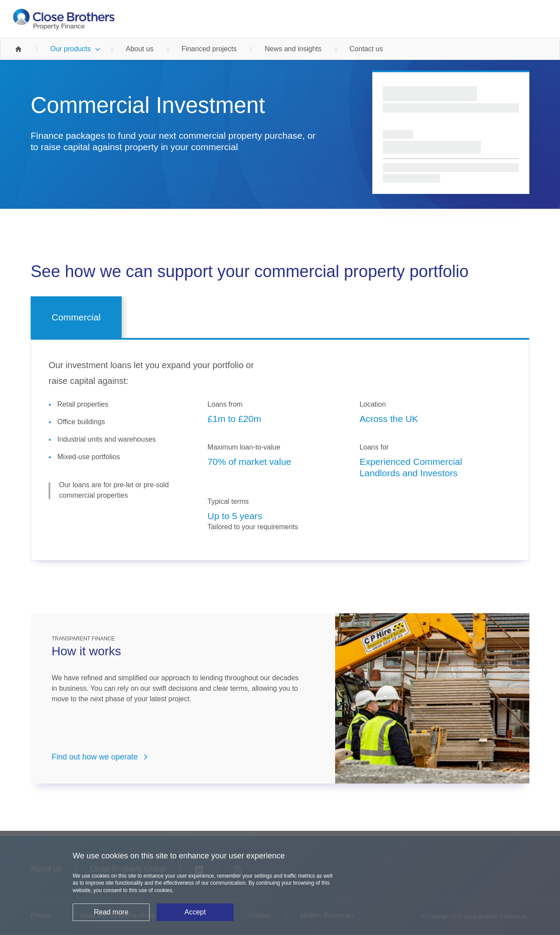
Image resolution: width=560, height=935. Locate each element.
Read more (111, 913)
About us (139, 49)
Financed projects (209, 49)
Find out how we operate (95, 757)
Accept (195, 913)
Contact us (366, 49)
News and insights (293, 49)
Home (18, 49)
